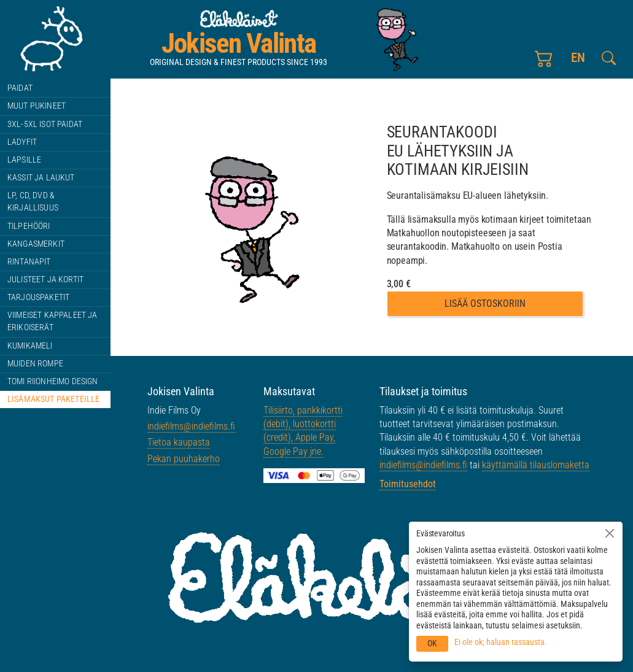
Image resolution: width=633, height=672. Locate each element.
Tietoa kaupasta (179, 442)
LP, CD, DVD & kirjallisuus (33, 202)
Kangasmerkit (36, 244)
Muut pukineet (37, 106)
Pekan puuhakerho (184, 459)
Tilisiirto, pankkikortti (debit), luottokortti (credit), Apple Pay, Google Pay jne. (303, 431)
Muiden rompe (35, 364)
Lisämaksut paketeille (53, 399)
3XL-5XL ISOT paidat (45, 124)
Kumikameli (30, 346)
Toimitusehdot (408, 484)
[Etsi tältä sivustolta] (609, 58)
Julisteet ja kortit (45, 280)
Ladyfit (22, 142)
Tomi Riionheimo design (53, 381)
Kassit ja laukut (41, 178)
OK (432, 643)
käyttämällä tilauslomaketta (536, 465)
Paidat (20, 88)
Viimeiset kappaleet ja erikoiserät (52, 321)
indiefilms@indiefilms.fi (191, 426)
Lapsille (24, 160)
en (577, 57)
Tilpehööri (29, 226)
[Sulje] (610, 533)
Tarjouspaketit (38, 297)
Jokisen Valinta (239, 43)
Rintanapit (29, 262)
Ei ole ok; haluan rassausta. (501, 642)
